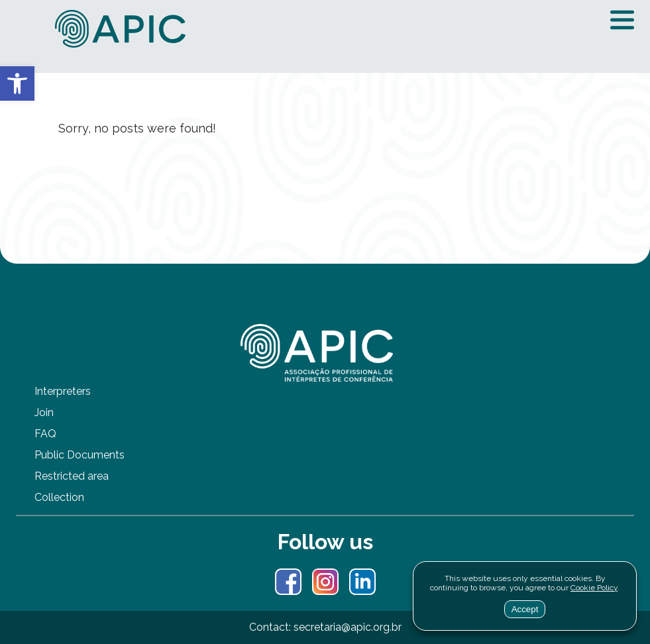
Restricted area (72, 476)
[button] (17, 83)
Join (44, 412)
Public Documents (80, 455)
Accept (525, 609)
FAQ (45, 434)
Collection (59, 497)
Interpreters (63, 391)
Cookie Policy (594, 588)
